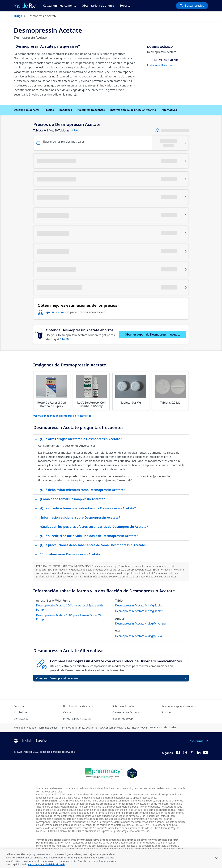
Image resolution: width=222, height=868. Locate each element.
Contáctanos (21, 719)
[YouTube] (206, 752)
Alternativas (169, 110)
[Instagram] (185, 752)
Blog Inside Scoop (123, 719)
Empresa (19, 706)
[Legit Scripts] (132, 773)
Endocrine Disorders (160, 65)
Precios (49, 110)
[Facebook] (178, 752)
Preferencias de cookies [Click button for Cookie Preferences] (163, 727)
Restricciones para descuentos (179, 706)
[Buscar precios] (192, 6)
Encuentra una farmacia (126, 712)
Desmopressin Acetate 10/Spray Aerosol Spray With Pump (69, 607)
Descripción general (26, 110)
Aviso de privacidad (25, 728)
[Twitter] (192, 752)
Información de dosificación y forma (133, 110)
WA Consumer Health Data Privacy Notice (123, 728)
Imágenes (66, 110)
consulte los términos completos (104, 825)
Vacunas (68, 712)
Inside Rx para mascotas (77, 719)
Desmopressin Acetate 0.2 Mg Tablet (139, 611)
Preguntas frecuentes (91, 110)
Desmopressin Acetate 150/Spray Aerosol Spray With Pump (70, 617)
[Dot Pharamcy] (103, 773)
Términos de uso (48, 728)
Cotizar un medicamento (60, 6)
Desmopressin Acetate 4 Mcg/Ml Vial (139, 636)
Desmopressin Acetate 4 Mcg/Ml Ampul (141, 623)
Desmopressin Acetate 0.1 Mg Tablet (139, 605)
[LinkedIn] (199, 752)
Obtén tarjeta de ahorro (98, 6)
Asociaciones (21, 712)
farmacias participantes (68, 828)
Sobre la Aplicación (123, 706)
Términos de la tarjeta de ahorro (79, 728)
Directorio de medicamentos (79, 706)
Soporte (125, 6)
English (27, 740)
